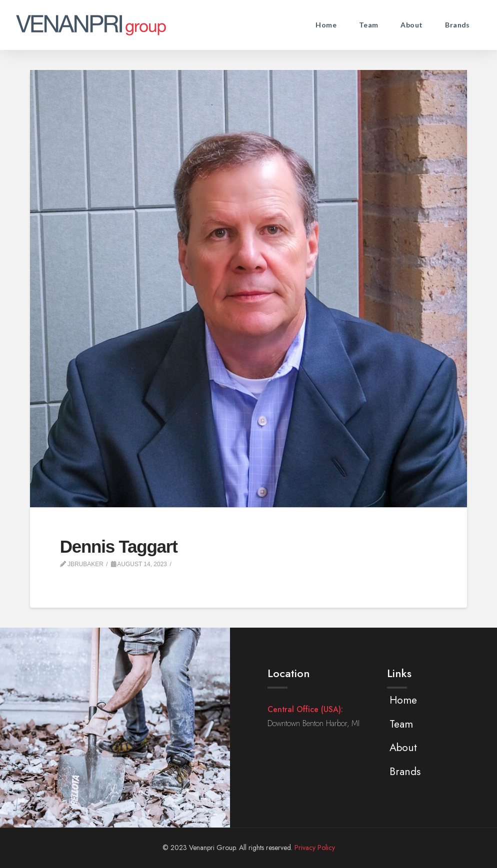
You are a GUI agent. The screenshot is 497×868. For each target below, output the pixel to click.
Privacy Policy (315, 848)
